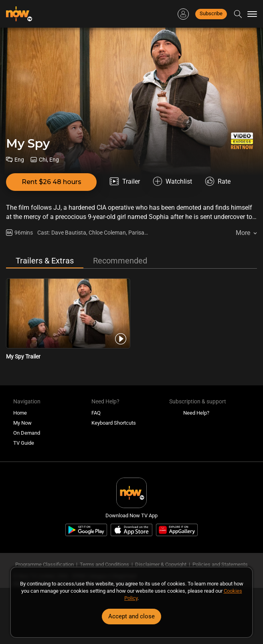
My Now (22, 423)
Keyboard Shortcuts (114, 423)
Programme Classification (45, 564)
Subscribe (211, 13)
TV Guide (24, 443)
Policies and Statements (220, 564)
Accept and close (131, 616)
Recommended (120, 261)
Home (20, 413)
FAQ (96, 413)
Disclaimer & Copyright (161, 564)
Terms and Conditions (104, 564)
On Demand (27, 433)
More (243, 233)
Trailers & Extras (45, 261)
